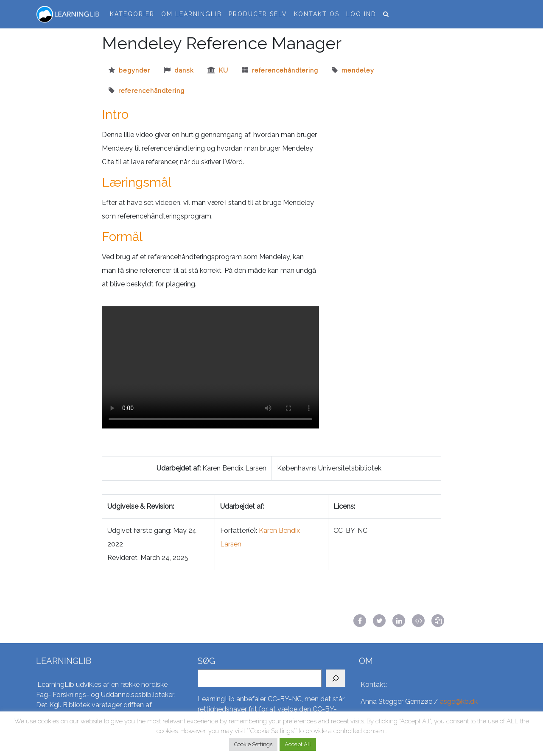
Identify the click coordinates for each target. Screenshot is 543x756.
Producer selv (258, 14)
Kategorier (132, 14)
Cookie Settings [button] (253, 744)
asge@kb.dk (459, 701)
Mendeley (358, 70)
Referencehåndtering (151, 91)
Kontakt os (317, 14)
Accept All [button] (298, 744)
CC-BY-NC (285, 699)
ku (224, 70)
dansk (184, 70)
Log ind (361, 14)
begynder (134, 70)
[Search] (336, 678)
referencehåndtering (285, 70)
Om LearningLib (192, 14)
